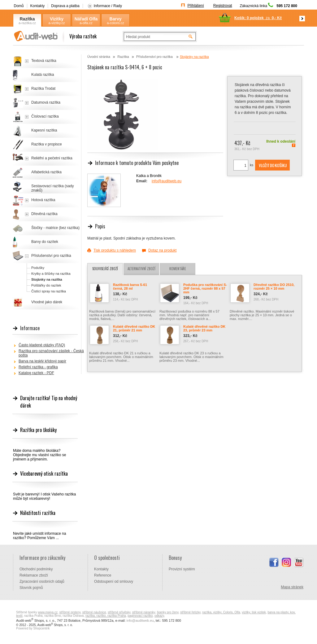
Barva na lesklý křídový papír (42, 361)
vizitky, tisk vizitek (254, 612)
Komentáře (178, 269)
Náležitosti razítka (38, 513)
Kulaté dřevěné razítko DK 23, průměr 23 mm (204, 328)
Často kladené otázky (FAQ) (42, 345)
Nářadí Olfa (86, 19)
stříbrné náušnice (94, 612)
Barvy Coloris (115, 19)
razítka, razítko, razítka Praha (106, 616)
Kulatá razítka (43, 75)
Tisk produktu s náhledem (115, 250)
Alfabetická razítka (46, 172)
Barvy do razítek (45, 242)
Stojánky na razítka (194, 57)
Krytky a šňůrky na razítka (51, 274)
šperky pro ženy (168, 612)
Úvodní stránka (99, 57)
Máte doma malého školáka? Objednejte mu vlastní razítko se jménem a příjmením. (39, 455)
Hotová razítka (43, 200)
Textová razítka (44, 61)
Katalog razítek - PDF (36, 373)
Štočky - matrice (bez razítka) (55, 228)
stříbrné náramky (144, 612)
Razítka (27, 19)
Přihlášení (195, 6)
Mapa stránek (292, 587)
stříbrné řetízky (190, 612)
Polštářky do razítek (46, 285)
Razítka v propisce (47, 144)
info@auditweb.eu (167, 181)
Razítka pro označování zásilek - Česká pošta (51, 353)
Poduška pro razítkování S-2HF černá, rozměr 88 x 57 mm (205, 288)
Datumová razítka (46, 102)
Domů (19, 6)
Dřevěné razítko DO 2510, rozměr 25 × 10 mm (274, 287)
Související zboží (105, 269)
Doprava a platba (65, 6)
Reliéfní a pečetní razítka (52, 158)
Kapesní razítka (44, 130)
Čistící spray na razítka (49, 291)
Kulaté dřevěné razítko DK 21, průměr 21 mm (134, 328)
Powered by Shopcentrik (33, 628)
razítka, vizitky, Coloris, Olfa (221, 612)
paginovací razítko (140, 616)
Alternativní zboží (141, 269)
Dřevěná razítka (44, 214)
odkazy (159, 616)
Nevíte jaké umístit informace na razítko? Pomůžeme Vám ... (39, 536)
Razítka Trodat (43, 89)
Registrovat (223, 6)
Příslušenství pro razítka (155, 57)
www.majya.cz (48, 612)
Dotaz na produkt (162, 250)
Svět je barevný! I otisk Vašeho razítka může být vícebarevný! (44, 496)
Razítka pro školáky (38, 430)
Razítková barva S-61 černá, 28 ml (130, 287)
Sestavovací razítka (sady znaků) (52, 188)
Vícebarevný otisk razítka (44, 473)
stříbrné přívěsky (119, 612)
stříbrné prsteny (70, 612)
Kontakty (38, 6)
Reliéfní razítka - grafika (38, 367)
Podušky (38, 268)
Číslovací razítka (45, 116)
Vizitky (57, 19)
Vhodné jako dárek (47, 302)
